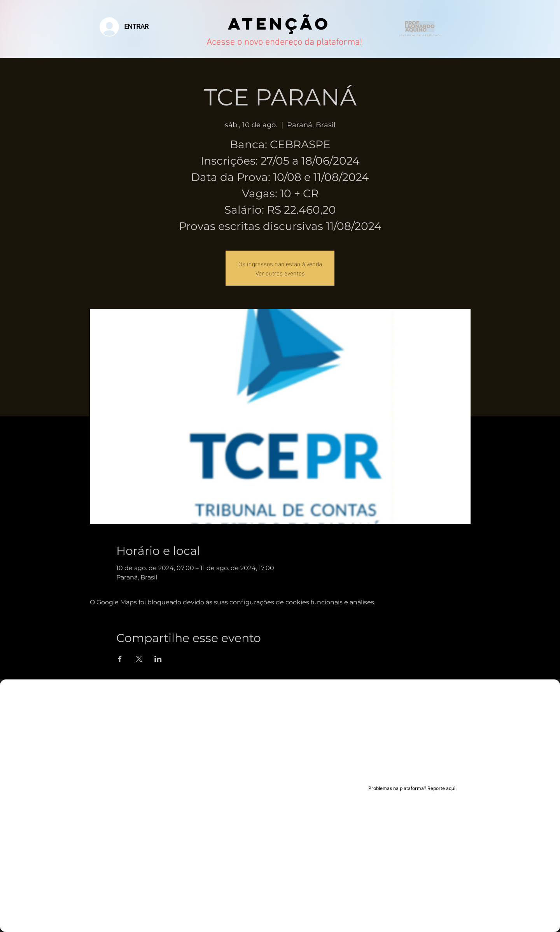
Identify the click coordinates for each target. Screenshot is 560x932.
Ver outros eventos (280, 273)
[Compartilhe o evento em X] (139, 659)
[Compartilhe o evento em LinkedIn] (158, 659)
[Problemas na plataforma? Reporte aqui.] (412, 788)
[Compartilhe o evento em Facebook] (120, 659)
